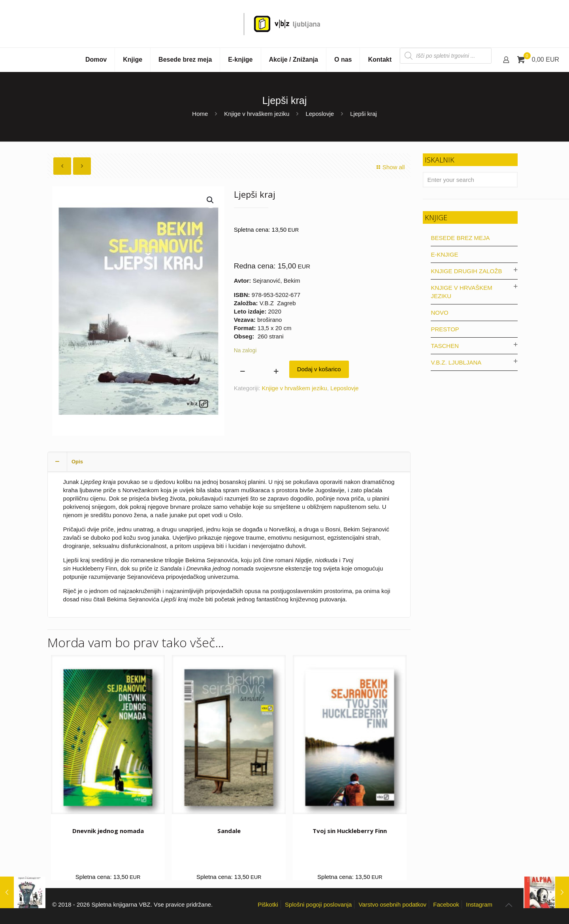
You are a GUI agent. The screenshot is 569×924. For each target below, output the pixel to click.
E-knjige (444, 254)
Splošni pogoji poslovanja (318, 904)
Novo (439, 313)
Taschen (445, 346)
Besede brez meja (460, 238)
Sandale (229, 831)
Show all (390, 167)
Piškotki (268, 904)
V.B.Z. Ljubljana (456, 362)
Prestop (445, 329)
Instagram (479, 904)
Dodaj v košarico (319, 369)
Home (200, 114)
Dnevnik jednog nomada (108, 831)
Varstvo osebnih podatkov (393, 904)
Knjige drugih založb (466, 271)
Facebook (446, 904)
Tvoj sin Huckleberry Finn (350, 831)
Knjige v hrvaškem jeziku (257, 114)
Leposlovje (320, 114)
